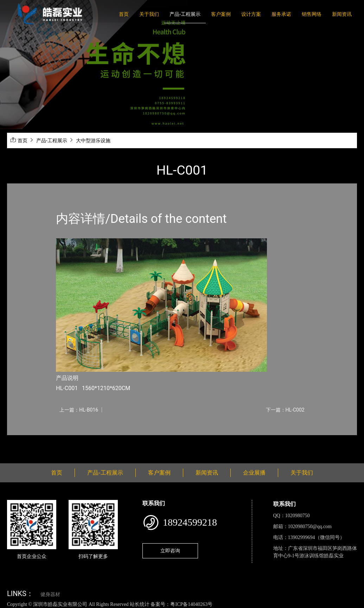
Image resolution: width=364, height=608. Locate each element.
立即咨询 (170, 551)
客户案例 (221, 14)
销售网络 (312, 14)
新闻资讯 (342, 14)
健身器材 (50, 594)
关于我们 (149, 14)
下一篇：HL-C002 (285, 410)
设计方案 (251, 14)
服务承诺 (281, 14)
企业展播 (254, 473)
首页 (124, 14)
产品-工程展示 (185, 14)
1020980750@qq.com (310, 526)
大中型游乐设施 (93, 140)
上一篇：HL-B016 (79, 410)
